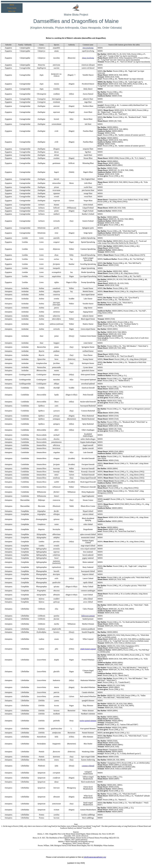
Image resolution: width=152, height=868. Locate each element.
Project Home (12, 8)
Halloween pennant (88, 616)
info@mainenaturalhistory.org (95, 857)
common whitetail (88, 766)
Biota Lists (12, 11)
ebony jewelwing (88, 58)
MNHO (12, 5)
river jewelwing (88, 48)
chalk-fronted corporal (88, 649)
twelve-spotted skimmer (88, 721)
